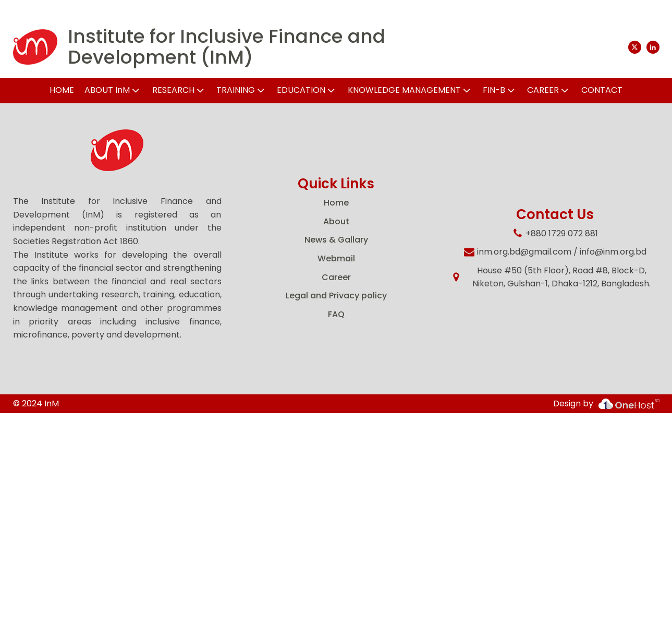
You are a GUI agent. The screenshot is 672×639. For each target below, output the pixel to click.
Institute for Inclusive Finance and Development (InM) (227, 47)
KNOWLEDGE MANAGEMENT (410, 90)
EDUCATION (307, 90)
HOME (62, 90)
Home (336, 203)
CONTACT (602, 90)
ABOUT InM (113, 90)
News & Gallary (336, 240)
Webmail (336, 258)
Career (336, 277)
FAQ (336, 314)
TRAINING (241, 90)
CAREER (549, 90)
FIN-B (500, 90)
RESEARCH (179, 90)
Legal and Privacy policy (336, 296)
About (336, 221)
